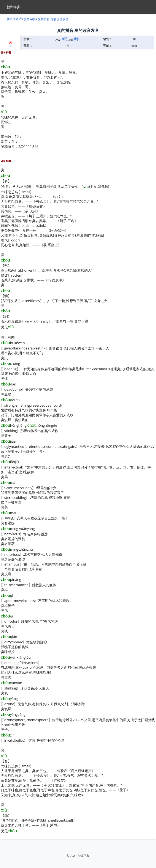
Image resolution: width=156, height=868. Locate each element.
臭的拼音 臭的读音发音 (53, 19)
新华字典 (30, 19)
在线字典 (83, 856)
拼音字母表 (14, 19)
